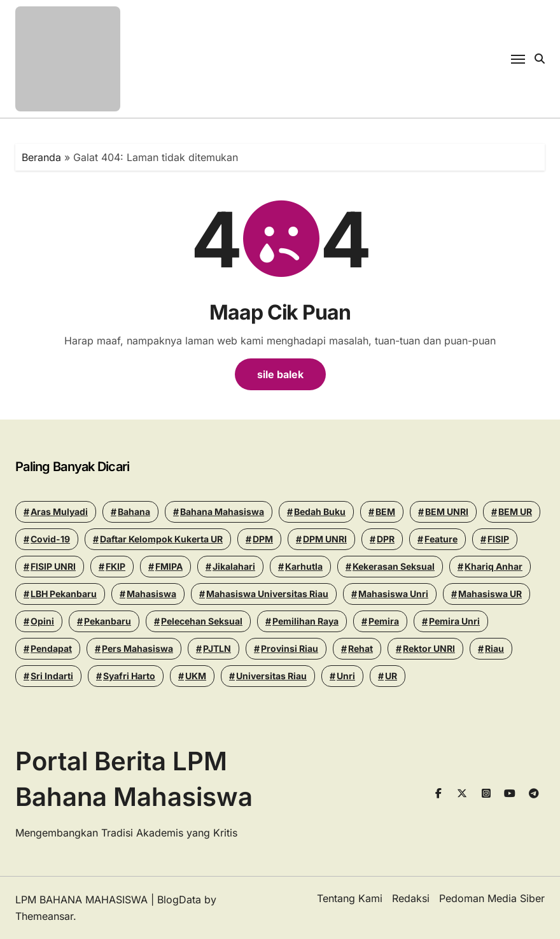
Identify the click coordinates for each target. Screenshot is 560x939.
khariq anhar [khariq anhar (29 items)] (493, 566)
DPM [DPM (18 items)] (263, 539)
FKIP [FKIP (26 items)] (115, 566)
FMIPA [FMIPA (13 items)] (169, 566)
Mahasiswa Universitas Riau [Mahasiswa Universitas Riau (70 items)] (267, 594)
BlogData (179, 900)
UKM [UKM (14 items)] (196, 676)
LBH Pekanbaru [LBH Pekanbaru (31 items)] (64, 594)
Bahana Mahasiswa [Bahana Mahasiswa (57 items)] (222, 512)
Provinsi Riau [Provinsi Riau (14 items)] (290, 648)
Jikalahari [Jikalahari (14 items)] (234, 566)
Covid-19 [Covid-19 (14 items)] (50, 539)
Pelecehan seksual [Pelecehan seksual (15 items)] (202, 621)
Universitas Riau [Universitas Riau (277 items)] (271, 676)
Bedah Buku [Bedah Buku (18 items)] (320, 512)
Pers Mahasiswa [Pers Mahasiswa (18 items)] (137, 648)
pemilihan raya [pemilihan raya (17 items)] (305, 621)
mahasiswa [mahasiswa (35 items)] (151, 594)
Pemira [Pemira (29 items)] (384, 621)
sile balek (280, 374)
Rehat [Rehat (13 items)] (360, 648)
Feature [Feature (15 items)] (441, 539)
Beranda (41, 157)
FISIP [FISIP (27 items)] (498, 539)
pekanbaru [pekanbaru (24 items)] (108, 621)
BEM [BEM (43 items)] (385, 512)
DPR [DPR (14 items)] (386, 539)
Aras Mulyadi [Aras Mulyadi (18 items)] (59, 512)
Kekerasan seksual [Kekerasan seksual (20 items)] (394, 566)
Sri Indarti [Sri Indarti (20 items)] (52, 676)
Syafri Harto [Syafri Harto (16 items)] (129, 676)
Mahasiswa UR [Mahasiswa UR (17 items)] (490, 594)
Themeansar (44, 916)
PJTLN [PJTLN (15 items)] (217, 648)
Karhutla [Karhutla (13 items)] (304, 566)
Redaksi (411, 898)
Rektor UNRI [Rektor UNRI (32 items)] (429, 648)
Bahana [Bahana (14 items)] (134, 512)
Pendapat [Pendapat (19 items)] (51, 648)
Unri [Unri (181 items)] (346, 676)
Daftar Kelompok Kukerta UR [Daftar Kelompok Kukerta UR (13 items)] (161, 539)
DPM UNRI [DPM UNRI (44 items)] (325, 539)
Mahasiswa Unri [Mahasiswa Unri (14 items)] (393, 594)
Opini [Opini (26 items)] (42, 621)
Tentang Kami (350, 898)
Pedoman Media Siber (492, 898)
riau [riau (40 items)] (494, 648)
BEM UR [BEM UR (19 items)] (515, 512)
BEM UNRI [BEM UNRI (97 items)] (447, 512)
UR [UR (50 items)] (391, 676)
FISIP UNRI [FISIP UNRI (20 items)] (53, 566)
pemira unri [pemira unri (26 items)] (454, 621)
